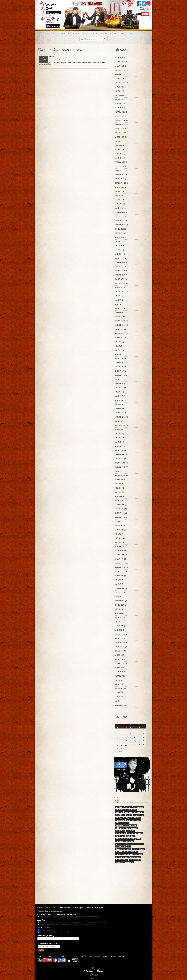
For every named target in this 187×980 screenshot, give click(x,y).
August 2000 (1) (121, 697)
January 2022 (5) (121, 267)
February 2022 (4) (121, 262)
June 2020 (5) (120, 346)
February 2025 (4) (121, 112)
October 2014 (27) (121, 471)
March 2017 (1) (120, 396)
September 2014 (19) (122, 475)
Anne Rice (41, 920)
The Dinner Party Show (94, 33)
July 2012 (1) (119, 580)
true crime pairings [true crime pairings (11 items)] (121, 857)
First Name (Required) (46, 936)
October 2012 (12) (121, 572)
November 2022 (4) (121, 225)
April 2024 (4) (120, 154)
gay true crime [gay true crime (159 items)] (120, 820)
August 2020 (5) (121, 338)
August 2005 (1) (120, 668)
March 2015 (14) (120, 450)
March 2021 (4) (120, 308)
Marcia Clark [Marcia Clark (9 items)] (130, 836)
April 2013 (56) (120, 546)
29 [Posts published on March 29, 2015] (144, 744)
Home (53, 33)
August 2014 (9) (120, 480)
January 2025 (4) (121, 116)
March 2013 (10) (120, 551)
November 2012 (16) (121, 567)
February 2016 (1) (121, 409)
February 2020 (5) (121, 363)
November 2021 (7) (121, 275)
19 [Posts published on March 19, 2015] (131, 741)
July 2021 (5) (119, 292)
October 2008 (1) (121, 647)
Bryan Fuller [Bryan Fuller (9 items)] (128, 812)
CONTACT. (42, 908)
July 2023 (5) (119, 191)
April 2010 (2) (120, 630)
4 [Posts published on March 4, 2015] (126, 733)
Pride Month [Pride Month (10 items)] (119, 841)
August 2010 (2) (121, 626)
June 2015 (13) (120, 438)
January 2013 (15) (121, 559)
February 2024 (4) (121, 162)
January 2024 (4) (121, 166)
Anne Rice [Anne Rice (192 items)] (127, 807)
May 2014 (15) (119, 492)
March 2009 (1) (120, 638)
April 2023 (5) (120, 204)
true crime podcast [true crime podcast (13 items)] (135, 857)
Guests (65, 59)
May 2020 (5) (119, 350)
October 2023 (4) (121, 179)
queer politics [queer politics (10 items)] (129, 841)
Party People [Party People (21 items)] (131, 839)
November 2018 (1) (121, 384)
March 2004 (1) (120, 684)
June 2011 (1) (119, 609)
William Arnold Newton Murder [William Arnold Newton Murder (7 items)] (125, 862)
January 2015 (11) (121, 459)
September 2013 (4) (121, 526)
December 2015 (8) (121, 413)
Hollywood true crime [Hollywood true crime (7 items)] (122, 823)
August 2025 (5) (121, 87)
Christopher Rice (44, 928)
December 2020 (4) (121, 321)
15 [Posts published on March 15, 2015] (144, 737)
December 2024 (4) (121, 120)
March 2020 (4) (120, 358)
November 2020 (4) (121, 325)
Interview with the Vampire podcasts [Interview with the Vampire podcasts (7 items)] (126, 825)
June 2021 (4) (119, 296)
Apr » (120, 751)
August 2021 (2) (121, 287)
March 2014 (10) (120, 501)
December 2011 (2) (121, 597)
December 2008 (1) (121, 643)
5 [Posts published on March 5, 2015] (130, 733)
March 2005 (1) (120, 672)
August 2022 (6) (121, 237)
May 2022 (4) (119, 250)
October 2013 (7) (121, 521)
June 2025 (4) (120, 95)
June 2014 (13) (120, 488)
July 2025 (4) (119, 91)
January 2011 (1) (120, 622)
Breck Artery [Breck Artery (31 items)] (119, 812)
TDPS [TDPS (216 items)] (129, 846)
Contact (121, 956)
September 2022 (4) (122, 233)
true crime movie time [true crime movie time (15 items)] (131, 852)
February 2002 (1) (121, 693)
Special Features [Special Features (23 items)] (120, 846)
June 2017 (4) (119, 392)
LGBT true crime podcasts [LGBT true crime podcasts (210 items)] (135, 833)
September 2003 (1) (121, 689)
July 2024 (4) (119, 141)
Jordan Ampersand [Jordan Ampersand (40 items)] (132, 828)
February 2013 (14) (121, 555)
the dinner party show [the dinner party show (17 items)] (122, 849)
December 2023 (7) (121, 170)
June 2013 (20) (120, 538)
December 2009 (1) (121, 634)
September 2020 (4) (122, 333)
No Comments (51, 59)
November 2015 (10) (121, 417)
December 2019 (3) (121, 371)
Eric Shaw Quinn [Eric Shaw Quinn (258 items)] (138, 815)
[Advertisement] (93, 885)
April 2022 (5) (120, 254)
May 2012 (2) (119, 584)
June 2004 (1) (119, 680)
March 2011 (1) (120, 617)
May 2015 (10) (119, 442)
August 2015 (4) (120, 429)
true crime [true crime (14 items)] (119, 852)
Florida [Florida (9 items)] (118, 818)
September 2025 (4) (122, 83)
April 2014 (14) (120, 496)
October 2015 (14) (121, 421)
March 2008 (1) (120, 659)
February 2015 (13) (121, 455)
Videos (113, 33)
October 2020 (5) (121, 329)
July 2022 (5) (119, 241)
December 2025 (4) (121, 70)
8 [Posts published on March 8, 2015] (144, 733)
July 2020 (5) (119, 342)
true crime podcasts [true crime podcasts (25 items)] (122, 860)
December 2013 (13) (121, 513)
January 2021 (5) (121, 317)
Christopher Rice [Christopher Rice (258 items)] (139, 812)
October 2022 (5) (121, 229)
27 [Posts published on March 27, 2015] (135, 744)
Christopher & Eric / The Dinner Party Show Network (57, 914)
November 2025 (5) (121, 74)
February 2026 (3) (121, 62)
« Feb (116, 751)
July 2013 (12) (119, 534)
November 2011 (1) (121, 601)
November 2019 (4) (121, 375)
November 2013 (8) (121, 517)
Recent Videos (95, 956)
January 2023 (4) (121, 216)
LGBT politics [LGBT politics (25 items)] (130, 831)
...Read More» (47, 64)
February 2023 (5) (121, 212)
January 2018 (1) (120, 388)
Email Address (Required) (47, 943)
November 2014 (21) (121, 467)
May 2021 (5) (119, 300)
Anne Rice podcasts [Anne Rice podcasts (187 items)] (138, 807)
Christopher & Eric (69, 33)
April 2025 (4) (120, 104)
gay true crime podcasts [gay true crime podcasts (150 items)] (134, 820)
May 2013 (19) (119, 542)
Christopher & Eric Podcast (55, 956)
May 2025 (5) (119, 99)
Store (122, 33)
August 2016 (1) (120, 400)
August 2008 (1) (120, 655)
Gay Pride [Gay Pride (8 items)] (125, 818)
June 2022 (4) (120, 246)
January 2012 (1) (120, 592)
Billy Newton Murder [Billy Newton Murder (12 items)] (131, 810)
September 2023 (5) (122, 183)
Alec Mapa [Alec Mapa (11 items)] (119, 807)
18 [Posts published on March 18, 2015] (126, 741)
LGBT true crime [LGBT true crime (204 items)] (121, 833)
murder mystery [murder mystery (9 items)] (120, 839)
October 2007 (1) (121, 663)
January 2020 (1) (121, 367)
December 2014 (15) (121, 463)
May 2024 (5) (119, 150)
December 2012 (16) (121, 563)
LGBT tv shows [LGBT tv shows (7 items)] (120, 836)
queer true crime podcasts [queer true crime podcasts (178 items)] (136, 844)
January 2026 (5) (121, 66)
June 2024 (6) (120, 145)
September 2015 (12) (122, 425)
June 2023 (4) (120, 196)
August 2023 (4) (121, 187)
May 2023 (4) (119, 200)
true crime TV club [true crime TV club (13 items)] (135, 860)
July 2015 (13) (119, 434)
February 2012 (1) (121, 588)
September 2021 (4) (122, 283)
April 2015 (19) (120, 446)
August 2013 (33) (121, 530)
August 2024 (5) (121, 137)
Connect (132, 33)
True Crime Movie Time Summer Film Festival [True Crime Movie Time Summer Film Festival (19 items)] (129, 854)
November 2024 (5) (121, 124)
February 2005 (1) (121, 676)
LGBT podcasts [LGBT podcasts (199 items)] (120, 831)
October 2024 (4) (121, 129)
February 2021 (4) (121, 313)
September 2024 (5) (122, 133)
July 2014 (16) (119, 484)
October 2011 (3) (121, 605)
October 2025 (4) (121, 79)
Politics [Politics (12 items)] (138, 839)
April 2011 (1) (119, 613)
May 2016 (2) (119, 404)
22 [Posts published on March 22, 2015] (144, 741)
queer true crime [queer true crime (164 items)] (121, 844)
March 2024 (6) (120, 158)
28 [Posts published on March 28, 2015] (139, 744)
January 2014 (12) (121, 509)
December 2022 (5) (121, 221)
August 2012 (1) (120, 576)
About (113, 956)
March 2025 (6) (120, 108)
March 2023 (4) (120, 208)
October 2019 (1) (121, 379)
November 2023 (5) (121, 175)
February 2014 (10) (121, 505)
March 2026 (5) (120, 58)
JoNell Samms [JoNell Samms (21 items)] (120, 828)
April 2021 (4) (120, 304)
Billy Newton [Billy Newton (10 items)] (119, 810)
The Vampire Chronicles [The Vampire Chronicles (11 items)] (138, 849)
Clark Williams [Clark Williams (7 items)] (120, 815)
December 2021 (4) (121, 271)
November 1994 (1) (121, 705)
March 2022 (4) (120, 258)
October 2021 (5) (121, 279)
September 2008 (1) (121, 651)
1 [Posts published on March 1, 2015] (144, 730)
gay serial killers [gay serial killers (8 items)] (135, 818)
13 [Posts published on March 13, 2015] (135, 737)
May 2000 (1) (119, 701)
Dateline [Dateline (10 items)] (129, 815)
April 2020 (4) (120, 354)
